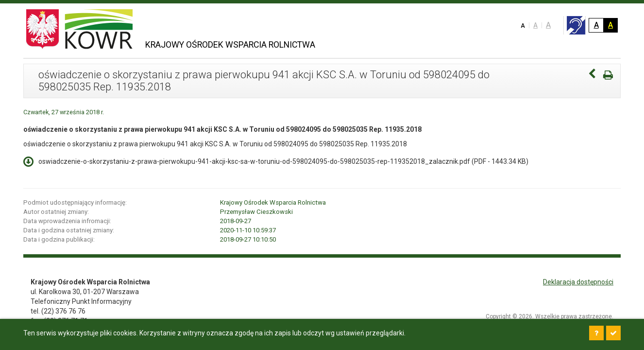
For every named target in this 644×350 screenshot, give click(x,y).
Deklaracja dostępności (578, 282)
